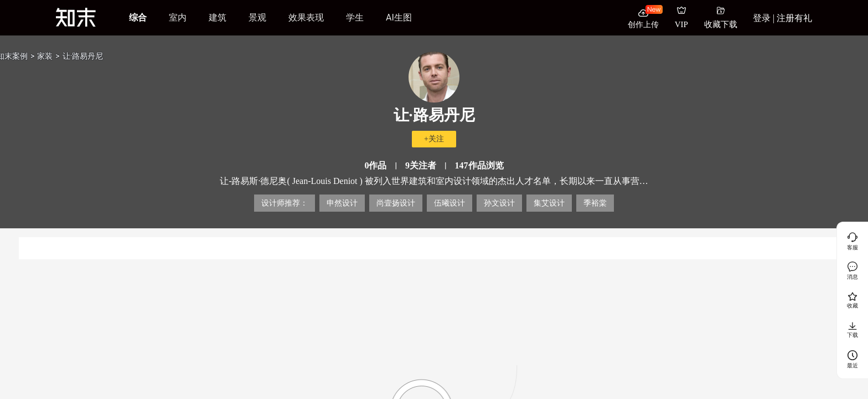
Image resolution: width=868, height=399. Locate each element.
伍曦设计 (449, 203)
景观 (257, 17)
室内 (178, 17)
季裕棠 (595, 203)
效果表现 (306, 17)
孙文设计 (499, 203)
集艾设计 (549, 203)
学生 (355, 17)
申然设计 (342, 203)
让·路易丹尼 (83, 56)
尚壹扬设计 (396, 203)
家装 (45, 56)
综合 (138, 17)
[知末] (76, 17)
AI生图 (399, 17)
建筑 (218, 17)
